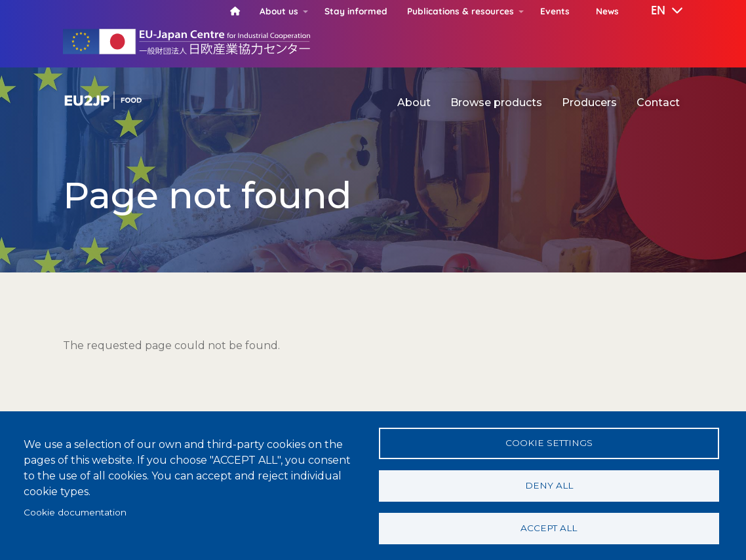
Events (555, 11)
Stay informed (356, 11)
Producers (589, 103)
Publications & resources (461, 11)
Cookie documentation (75, 512)
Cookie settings (549, 443)
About (414, 103)
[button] (658, 11)
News (607, 11)
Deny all (549, 485)
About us (279, 11)
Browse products (496, 103)
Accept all (549, 528)
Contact (658, 103)
